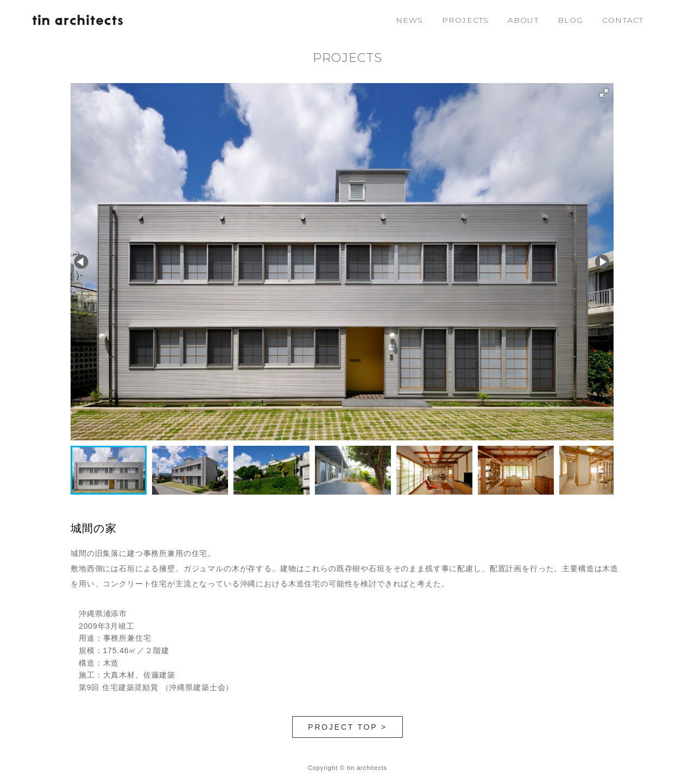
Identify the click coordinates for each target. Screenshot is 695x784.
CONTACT (623, 20)
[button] (604, 93)
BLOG (570, 20)
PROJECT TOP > (347, 727)
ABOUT (523, 20)
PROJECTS (465, 20)
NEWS (409, 20)
